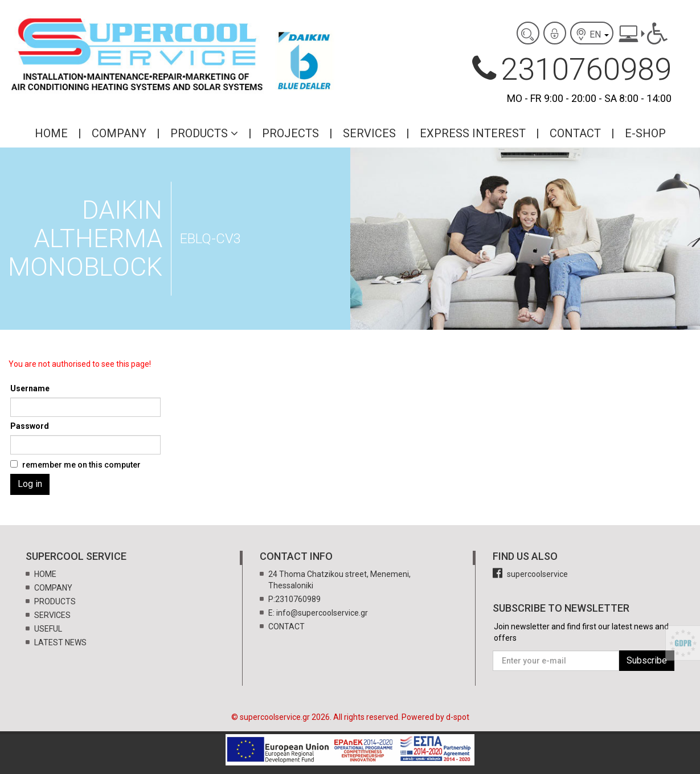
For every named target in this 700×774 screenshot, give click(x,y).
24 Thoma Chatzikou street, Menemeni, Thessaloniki (339, 580)
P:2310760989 (294, 599)
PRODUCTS (204, 133)
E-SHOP (645, 133)
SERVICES (369, 133)
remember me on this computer (81, 465)
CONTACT (575, 133)
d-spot (458, 717)
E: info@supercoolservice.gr (318, 613)
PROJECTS (290, 133)
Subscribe (647, 660)
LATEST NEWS (60, 642)
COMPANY (119, 133)
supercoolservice (530, 574)
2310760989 (572, 69)
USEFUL (48, 629)
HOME (51, 133)
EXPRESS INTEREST (473, 133)
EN (592, 34)
